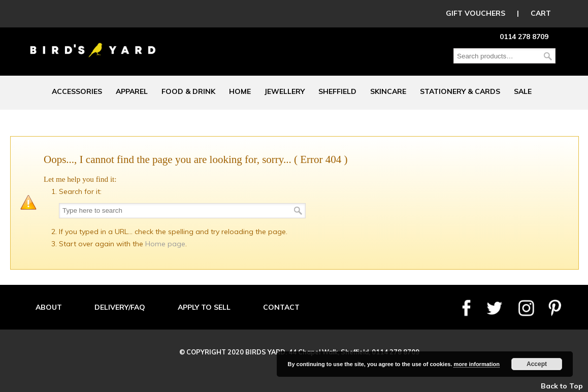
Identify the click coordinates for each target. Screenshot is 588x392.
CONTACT (281, 307)
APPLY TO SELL (204, 307)
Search (548, 56)
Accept (537, 364)
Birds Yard (93, 43)
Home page (165, 244)
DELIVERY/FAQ (120, 307)
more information (476, 364)
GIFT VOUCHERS (476, 13)
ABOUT (49, 307)
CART (541, 13)
